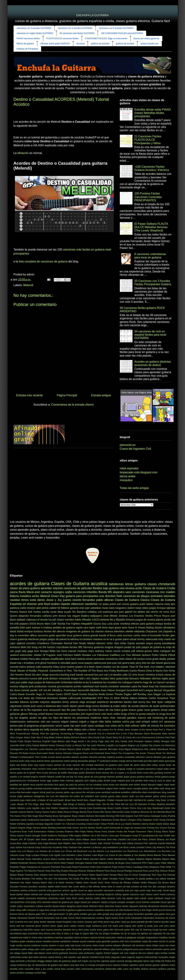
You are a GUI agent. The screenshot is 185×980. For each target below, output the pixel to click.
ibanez (49, 714)
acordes (140, 643)
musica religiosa (19, 686)
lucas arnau (109, 785)
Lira (19, 851)
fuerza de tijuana (27, 914)
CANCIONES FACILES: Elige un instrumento (106, 39)
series (36, 596)
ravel (48, 953)
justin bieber (147, 604)
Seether (63, 875)
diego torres (92, 706)
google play (108, 914)
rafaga (17, 953)
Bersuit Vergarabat (164, 690)
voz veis (139, 796)
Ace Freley (110, 671)
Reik (119, 596)
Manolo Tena (160, 855)
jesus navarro (43, 926)
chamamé (26, 769)
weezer (148, 796)
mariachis (47, 667)
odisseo (117, 945)
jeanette (141, 922)
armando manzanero (104, 890)
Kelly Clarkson (70, 847)
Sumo (135, 875)
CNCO (96, 620)
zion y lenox (89, 729)
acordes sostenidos (125, 757)
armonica (55, 675)
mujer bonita (16, 945)
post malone (146, 949)
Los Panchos (31, 749)
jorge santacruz (94, 926)
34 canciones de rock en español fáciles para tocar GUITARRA (150, 335)
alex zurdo (74, 887)
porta (136, 949)
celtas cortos (158, 765)
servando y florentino (26, 961)
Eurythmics (16, 832)
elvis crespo (51, 910)
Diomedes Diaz (64, 828)
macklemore (16, 938)
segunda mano (119, 957)
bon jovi (99, 675)
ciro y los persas (88, 769)
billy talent (153, 761)
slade (74, 961)
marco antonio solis (30, 667)
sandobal (106, 792)
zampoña (15, 800)
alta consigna (159, 887)
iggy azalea (53, 781)
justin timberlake (64, 682)
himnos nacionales (45, 918)
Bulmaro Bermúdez (96, 816)
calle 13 (127, 675)
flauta (22, 592)
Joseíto (93, 843)
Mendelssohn (121, 859)
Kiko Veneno (84, 847)
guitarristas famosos (128, 679)
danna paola (16, 773)
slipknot (21, 643)
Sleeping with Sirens (78, 875)
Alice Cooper (17, 737)
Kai (25, 847)
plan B (22, 726)
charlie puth (29, 706)
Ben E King (42, 737)
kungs (155, 930)
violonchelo (26, 655)
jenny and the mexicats (22, 926)
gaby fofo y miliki (44, 914)
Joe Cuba (132, 839)
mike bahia (105, 722)
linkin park (25, 628)
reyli (97, 686)
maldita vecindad (34, 788)
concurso (24, 679)
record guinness (60, 953)
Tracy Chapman (126, 879)
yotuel (163, 796)
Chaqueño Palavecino (101, 820)
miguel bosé (112, 788)
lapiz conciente (30, 933)
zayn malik (25, 800)
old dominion (139, 945)
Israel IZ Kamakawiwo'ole (145, 836)
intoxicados (149, 918)
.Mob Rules (45, 804)
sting (164, 792)
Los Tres (126, 655)
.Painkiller (57, 804)
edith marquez (29, 910)
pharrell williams (102, 949)
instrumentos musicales (67, 714)
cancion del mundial (83, 765)
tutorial (25, 690)
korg (152, 781)
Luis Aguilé (55, 855)
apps (90, 890)
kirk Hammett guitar (120, 930)
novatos (126, 651)
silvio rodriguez (162, 651)
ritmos (25, 600)
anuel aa (83, 890)
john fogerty (91, 781)
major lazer (169, 785)
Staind (99, 875)
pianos (160, 620)
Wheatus (152, 883)
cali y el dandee (113, 675)
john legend (87, 714)
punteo (77, 686)
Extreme (160, 737)
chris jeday (31, 902)
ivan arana (78, 922)
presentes (157, 949)
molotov (117, 722)
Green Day (58, 596)
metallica (25, 596)
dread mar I (17, 663)
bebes (27, 894)
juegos (43, 639)
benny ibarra (132, 761)
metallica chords (167, 938)
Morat (28, 675)
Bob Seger (33, 816)
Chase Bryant (120, 820)
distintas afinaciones (149, 906)
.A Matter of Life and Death (50, 800)
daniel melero (59, 906)
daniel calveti (77, 706)
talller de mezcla (150, 726)
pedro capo (69, 792)
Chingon (132, 820)
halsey (13, 918)
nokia (95, 945)
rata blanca (39, 953)
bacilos (128, 702)
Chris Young (159, 820)
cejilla (68, 592)
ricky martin (165, 639)
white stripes (74, 729)
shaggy (41, 961)
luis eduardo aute (124, 785)
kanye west (40, 930)
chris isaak (52, 769)
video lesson (122, 796)
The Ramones (61, 879)
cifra (39, 902)
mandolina (48, 938)
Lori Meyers (28, 851)
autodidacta (168, 643)
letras (129, 584)
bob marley (34, 612)
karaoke (58, 930)
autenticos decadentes (110, 702)
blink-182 (26, 647)
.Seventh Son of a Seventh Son (104, 734)
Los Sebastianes (148, 851)
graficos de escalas (125, 44)
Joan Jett (109, 741)
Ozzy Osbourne (133, 863)
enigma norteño (38, 777)
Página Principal (67, 395)
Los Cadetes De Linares (148, 745)
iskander (51, 922)
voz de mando (120, 667)
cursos (33, 679)
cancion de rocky (63, 765)
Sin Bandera (79, 612)
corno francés (142, 902)
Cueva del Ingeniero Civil (135, 449)
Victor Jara (113, 643)
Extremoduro (40, 832)
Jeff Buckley (139, 694)
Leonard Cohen (144, 847)
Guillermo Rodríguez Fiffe (61, 836)
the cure (50, 796)
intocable (66, 663)
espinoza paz (110, 612)
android (42, 890)
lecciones (49, 785)
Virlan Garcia (127, 643)
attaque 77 (94, 761)
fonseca (130, 620)
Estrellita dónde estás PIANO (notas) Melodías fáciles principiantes (153, 113)
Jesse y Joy (54, 600)
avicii (68, 659)
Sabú (36, 875)
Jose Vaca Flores (80, 843)
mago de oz (149, 682)
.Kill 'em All (45, 690)
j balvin (130, 608)
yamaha (171, 969)
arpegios (59, 592)
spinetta (105, 961)
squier (113, 961)
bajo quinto (140, 890)
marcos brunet (97, 938)
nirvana (130, 588)
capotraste (16, 706)
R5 (20, 753)
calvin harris (159, 894)
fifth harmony (86, 647)
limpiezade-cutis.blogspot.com (139, 472)
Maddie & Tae (131, 855)
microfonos (100, 788)
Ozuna (97, 624)
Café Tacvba (58, 624)
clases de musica (135, 659)
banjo (172, 890)
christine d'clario (155, 675)
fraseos (14, 914)
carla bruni (72, 898)
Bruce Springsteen (62, 816)
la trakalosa (96, 682)
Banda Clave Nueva (90, 812)
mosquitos (126, 480)
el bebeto (29, 663)
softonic (135, 726)
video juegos (149, 608)
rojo (72, 726)
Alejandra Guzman (69, 808)
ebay (19, 910)
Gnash (28, 836)
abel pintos (43, 608)
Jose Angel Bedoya (47, 843)
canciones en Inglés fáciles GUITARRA (35, 33)
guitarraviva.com (18, 781)
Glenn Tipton (168, 832)
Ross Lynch (149, 871)
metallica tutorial (51, 941)
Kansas (31, 847)
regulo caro (82, 628)
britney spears (122, 894)
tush (97, 796)
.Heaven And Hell (124, 800)
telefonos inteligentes (34, 796)
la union (167, 781)
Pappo (23, 867)
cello (137, 898)
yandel (34, 690)
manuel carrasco (166, 682)
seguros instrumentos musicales (152, 957)
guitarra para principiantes (82, 596)
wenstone (99, 969)
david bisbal (17, 631)
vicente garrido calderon (157, 965)
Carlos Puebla (168, 816)
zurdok (38, 973)
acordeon (33, 887)
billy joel (143, 761)
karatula (67, 930)
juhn (167, 926)
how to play (61, 918)
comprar (113, 902)
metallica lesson (34, 941)
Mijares (166, 859)
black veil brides (18, 765)
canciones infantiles (85, 592)
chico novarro (39, 769)
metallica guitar (18, 941)
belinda (35, 894)
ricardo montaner (109, 686)
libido (53, 651)
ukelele (129, 631)
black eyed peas (167, 761)
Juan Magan (154, 694)
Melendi (28, 285)
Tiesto (93, 879)
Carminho (15, 820)
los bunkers (86, 639)
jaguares (79, 781)
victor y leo (40, 969)
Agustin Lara (38, 808)
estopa (159, 624)
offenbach (126, 945)
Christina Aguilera (25, 824)
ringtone (133, 953)
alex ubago (42, 675)
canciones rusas (57, 898)
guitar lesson (129, 710)
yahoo (156, 796)
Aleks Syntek (168, 734)
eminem (168, 773)
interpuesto (137, 918)
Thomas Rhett (154, 753)
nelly (67, 945)
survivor (120, 961)
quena (166, 949)
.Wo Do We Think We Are (115, 804)
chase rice (170, 898)
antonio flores (43, 761)
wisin (125, 628)
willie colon (123, 969)
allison (34, 635)
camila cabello (17, 898)
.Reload (35, 734)
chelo (121, 659)
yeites (13, 973)
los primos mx (82, 785)
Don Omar (169, 671)
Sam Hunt (53, 875)
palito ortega (27, 949)
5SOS (33, 624)
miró (127, 941)
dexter (125, 906)
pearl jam (51, 792)
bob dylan (158, 702)
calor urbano (146, 894)
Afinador (87, 620)
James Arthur (54, 839)
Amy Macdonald (155, 808)
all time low (146, 887)
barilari (20, 894)
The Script (74, 879)
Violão (144, 883)
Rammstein (42, 753)
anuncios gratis (46, 635)
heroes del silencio (54, 631)
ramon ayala (62, 726)
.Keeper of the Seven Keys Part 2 (148, 730)
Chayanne (151, 631)
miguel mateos (69, 722)
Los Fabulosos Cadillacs (106, 655)
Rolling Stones (154, 628)
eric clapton (93, 679)
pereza (14, 726)
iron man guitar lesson (35, 922)
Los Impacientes (114, 851)
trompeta (101, 965)
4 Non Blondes (135, 734)
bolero (78, 894)
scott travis (105, 957)
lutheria (137, 682)
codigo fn (131, 769)
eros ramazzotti (52, 710)
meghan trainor (60, 788)
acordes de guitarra (30, 584)
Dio (120, 737)
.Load (13, 804)
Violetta (136, 883)
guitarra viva (117, 588)
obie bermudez (24, 792)
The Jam (48, 879)
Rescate (74, 871)
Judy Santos (16, 847)
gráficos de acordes (100, 44)
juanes (67, 600)
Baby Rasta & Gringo (68, 812)
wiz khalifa (135, 969)
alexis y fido (86, 887)
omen (172, 945)
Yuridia (44, 757)
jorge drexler (104, 781)
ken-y (75, 930)
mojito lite (147, 941)
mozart (162, 941)
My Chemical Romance (44, 698)
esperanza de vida (114, 910)
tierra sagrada (31, 729)
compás (121, 902)
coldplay (92, 612)
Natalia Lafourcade (70, 698)
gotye (127, 777)
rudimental (15, 957)
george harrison (107, 777)
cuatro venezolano (26, 906)
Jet (88, 741)
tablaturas (116, 584)
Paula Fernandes (81, 867)
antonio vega (78, 702)
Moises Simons (45, 863)
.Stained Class (94, 804)
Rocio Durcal (117, 871)
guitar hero (165, 914)
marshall (47, 788)
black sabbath (18, 620)
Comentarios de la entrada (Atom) (72, 405)
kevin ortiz (100, 714)
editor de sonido (130, 706)
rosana (70, 667)
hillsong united (37, 714)
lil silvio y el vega (70, 933)
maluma (159, 604)
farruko (74, 647)
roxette (172, 953)
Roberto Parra (103, 871)
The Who (85, 879)
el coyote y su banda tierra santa (132, 773)
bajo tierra (152, 890)
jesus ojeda (57, 926)
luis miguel (74, 616)
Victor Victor (104, 883)
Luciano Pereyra (40, 855)
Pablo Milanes (168, 863)
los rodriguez (126, 682)
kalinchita (28, 930)
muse (105, 608)
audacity (120, 890)
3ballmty (161, 804)
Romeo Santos (19, 612)
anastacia (15, 890)
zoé (119, 604)
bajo (106, 588)
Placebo (14, 753)
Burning (110, 816)
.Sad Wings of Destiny (74, 804)
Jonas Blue (16, 843)
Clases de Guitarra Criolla (159, 588)
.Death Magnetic (97, 800)
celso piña (145, 765)
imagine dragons (114, 647)
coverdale (155, 902)
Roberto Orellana (87, 871)
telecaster (138, 961)
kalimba (78, 682)
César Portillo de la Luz (113, 824)
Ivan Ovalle (164, 836)
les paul (70, 785)
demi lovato (42, 773)
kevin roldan (113, 714)
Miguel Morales (153, 859)
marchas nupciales (64, 938)
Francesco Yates (144, 832)
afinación (23, 153)
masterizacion (18, 722)
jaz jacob (132, 922)
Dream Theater (115, 694)
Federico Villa (72, 832)
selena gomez (144, 651)
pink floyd (44, 604)
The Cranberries (126, 753)
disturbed (90, 773)
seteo (114, 726)
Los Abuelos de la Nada (47, 851)
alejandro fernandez (30, 616)
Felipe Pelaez (87, 832)
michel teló (88, 788)
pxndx (167, 620)
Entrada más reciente (30, 395)
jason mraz (78, 663)
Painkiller (15, 867)
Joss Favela (121, 741)
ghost (43, 663)
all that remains (131, 887)
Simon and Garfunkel (93, 753)
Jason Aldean (82, 839)
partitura (15, 608)
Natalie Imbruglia (76, 863)
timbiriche (22, 965)
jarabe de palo (133, 647)
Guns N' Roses (137, 628)
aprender (46, 588)
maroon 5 (37, 628)
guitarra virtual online (163, 710)
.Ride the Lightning (49, 734)
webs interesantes (84, 969)
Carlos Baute (17, 694)
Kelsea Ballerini (40, 745)
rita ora (142, 953)
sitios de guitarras (62, 961)
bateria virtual (85, 659)
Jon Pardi (170, 839)
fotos (113, 679)
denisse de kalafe (58, 773)
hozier (43, 781)
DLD (173, 612)
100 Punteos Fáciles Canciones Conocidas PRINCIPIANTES (148, 197)
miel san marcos (50, 722)
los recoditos (110, 682)
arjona (14, 592)
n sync (61, 945)
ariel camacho (43, 592)
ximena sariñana (158, 969)
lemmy (47, 933)
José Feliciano (65, 655)
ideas (78, 918)
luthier (137, 785)
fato (64, 710)
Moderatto (23, 863)
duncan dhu (108, 773)
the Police (166, 961)
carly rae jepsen (125, 898)
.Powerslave (70, 690)
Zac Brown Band (166, 883)
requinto (58, 588)
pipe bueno (117, 949)
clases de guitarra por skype (66, 902)
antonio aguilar (70, 890)
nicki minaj (165, 788)
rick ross (124, 953)
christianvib (167, 584)
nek (150, 788)
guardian (149, 914)
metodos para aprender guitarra (103, 941)
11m (132, 804)
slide (127, 726)
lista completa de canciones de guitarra (43, 261)
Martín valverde (99, 749)
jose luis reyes (111, 926)
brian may (33, 765)
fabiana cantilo (54, 777)
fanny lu (137, 910)
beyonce (55, 894)
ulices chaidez (103, 667)
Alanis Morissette (152, 734)
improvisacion (89, 918)
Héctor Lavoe (108, 836)
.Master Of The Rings (28, 804)
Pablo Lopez (154, 863)
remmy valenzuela (147, 639)
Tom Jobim (103, 879)
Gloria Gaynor (17, 836)
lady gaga (27, 651)
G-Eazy (157, 832)
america (14, 761)
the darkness (62, 796)
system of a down (85, 667)
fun (76, 777)
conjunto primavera (146, 769)
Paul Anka (66, 867)
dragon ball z (78, 679)
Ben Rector (106, 812)
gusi (173, 914)
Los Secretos (164, 851)
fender (166, 635)
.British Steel (123, 730)
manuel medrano (78, 651)
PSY (100, 698)
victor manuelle (26, 969)
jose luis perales (134, 781)
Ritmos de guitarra (25, 44)
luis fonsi (62, 651)
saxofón (72, 957)
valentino (134, 965)
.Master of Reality (27, 671)
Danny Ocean (149, 824)
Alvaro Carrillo (114, 808)
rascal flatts (27, 953)
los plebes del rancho (146, 612)
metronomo (33, 722)
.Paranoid (43, 671)
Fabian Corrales (56, 832)
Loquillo (110, 745)
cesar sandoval (156, 898)
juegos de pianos (57, 639)
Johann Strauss (157, 839)
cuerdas (48, 906)
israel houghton (64, 922)
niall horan (76, 945)
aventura (15, 647)
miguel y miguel (88, 722)
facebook (128, 910)
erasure (90, 910)
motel (155, 941)
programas (33, 726)
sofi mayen (83, 961)
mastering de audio (164, 718)
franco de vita (106, 710)
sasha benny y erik (58, 957)
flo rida (93, 710)
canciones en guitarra (106, 765)
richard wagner (111, 953)
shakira (85, 616)
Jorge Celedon (29, 843)
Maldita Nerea (146, 855)
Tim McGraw (169, 753)
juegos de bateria (44, 682)
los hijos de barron (60, 718)
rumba (24, 957)
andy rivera (30, 761)
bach (74, 659)
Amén (167, 808)
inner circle (124, 918)
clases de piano (20, 588)
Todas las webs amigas (134, 488)
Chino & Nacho (154, 671)
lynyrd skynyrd (148, 785)
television (119, 631)
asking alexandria (79, 761)
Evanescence (149, 737)
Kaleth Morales (83, 655)
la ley (86, 682)
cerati (53, 612)
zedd (34, 800)
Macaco (71, 749)
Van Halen (26, 883)
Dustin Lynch (102, 828)
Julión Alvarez (28, 608)
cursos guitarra (130, 604)
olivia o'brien (152, 945)
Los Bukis (24, 698)
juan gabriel (126, 612)
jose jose (107, 663)
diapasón (134, 906)
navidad (15, 600)
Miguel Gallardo (136, 859)
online (155, 722)
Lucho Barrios (46, 749)
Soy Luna (107, 624)
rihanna (109, 631)
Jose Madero (64, 843)
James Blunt (68, 839)
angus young (153, 643)
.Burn (86, 800)
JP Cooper (29, 839)
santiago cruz (102, 726)
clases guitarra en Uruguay (111, 769)
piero (93, 792)
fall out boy (68, 777)
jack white (98, 922)
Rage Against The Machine (24, 871)
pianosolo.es (128, 445)
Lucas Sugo (25, 855)
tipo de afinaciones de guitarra (43, 965)
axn (132, 890)
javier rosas (121, 922)
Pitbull (172, 655)
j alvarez (88, 922)
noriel (101, 945)
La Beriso (96, 847)
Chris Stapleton (145, 820)
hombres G (53, 663)
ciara (77, 769)
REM (117, 698)
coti (100, 612)
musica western (49, 945)
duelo (98, 773)
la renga (161, 714)
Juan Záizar (128, 843)
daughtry (71, 906)
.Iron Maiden (157, 667)
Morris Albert (60, 863)
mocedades (135, 941)
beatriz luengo (119, 761)
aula (127, 890)
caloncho (134, 894)
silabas (49, 961)
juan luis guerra (121, 663)
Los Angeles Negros (125, 745)
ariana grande (90, 635)
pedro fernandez (74, 949)
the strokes (16, 729)
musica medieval (32, 945)
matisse (48, 628)
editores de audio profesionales (157, 706)
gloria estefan (80, 914)
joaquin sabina (93, 663)
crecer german (168, 902)
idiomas (156, 679)
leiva (41, 933)
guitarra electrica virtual (149, 777)
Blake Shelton (56, 737)
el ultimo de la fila (20, 710)
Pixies (172, 749)
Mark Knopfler (83, 749)
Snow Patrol (111, 753)
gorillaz (120, 777)
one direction (108, 596)
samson (43, 957)
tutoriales (169, 596)
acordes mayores (40, 702)
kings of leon (128, 714)
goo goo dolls (95, 914)
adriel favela (61, 887)
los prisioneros (81, 718)
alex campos (43, 659)
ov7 (161, 722)
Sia (34, 675)
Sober (92, 875)
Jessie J (82, 741)
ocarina (109, 945)
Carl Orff (138, 816)
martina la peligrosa (126, 938)
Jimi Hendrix (17, 675)
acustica (43, 887)
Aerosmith (83, 690)
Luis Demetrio (68, 855)
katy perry (136, 663)
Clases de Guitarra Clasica (132, 600)
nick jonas (87, 945)
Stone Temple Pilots (113, 875)
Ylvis (37, 757)
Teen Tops (157, 875)
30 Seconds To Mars (145, 804)
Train (172, 698)
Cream (97, 824)
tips (61, 965)
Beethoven (123, 671)
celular (143, 898)
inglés (165, 679)
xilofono (145, 969)
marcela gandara (127, 718)
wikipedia (139, 631)
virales (50, 969)
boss (84, 894)
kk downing (146, 930)
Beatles (97, 588)
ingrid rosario (111, 918)
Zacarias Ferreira (19, 887)
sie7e (121, 726)
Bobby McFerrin (72, 737)
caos (120, 765)
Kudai (68, 745)
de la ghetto (30, 773)
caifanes (47, 616)
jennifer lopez (168, 922)
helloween (146, 679)
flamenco (83, 710)
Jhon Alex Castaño (117, 839)
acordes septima (107, 757)
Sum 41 (128, 875)
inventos (19, 922)
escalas (105, 679)
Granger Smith (40, 836)
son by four (95, 961)
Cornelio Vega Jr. (35, 694)
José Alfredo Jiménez (116, 616)
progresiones (47, 726)
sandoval (116, 792)
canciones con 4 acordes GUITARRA (75, 28)
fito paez (72, 710)
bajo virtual (163, 890)
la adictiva (73, 639)
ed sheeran (30, 604)
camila (46, 612)
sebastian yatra (128, 686)
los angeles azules (26, 718)
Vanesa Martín (40, 883)
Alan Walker (52, 808)
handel (31, 918)
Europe (171, 828)
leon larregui (41, 651)
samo (91, 726)
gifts (71, 914)
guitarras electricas (28, 639)
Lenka (132, 847)
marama (98, 639)
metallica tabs (75, 788)
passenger (60, 949)
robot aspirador (129, 468)
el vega (40, 910)
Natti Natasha (100, 863)
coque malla (163, 769)
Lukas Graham (84, 855)
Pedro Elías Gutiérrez (101, 867)
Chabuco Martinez (66, 820)
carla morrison (125, 635)
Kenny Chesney (57, 745)
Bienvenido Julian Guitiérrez (126, 812)
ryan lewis (34, 957)
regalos (99, 953)
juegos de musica (145, 620)
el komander (155, 635)
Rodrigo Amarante (133, 871)
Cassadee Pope (48, 820)
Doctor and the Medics (84, 828)
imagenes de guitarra (78, 631)
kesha (93, 930)
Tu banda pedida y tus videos (151, 879)
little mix (94, 933)
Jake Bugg (71, 741)
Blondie (161, 812)
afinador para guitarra (164, 757)
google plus (121, 914)
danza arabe (128, 476)
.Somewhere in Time (60, 671)
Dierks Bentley (48, 828)
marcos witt (144, 718)
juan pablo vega (25, 682)
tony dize (75, 965)
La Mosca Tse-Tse (81, 745)
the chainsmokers (165, 686)
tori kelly (45, 729)
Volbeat (14, 757)
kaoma (50, 930)
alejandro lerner (60, 702)
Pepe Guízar (118, 867)
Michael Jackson (141, 655)
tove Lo (84, 965)
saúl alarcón (83, 957)
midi (122, 941)
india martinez (67, 781)
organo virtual (39, 792)
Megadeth (87, 624)
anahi (21, 761)
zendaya (29, 973)
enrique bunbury (34, 631)
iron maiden (168, 592)
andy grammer (54, 890)
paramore (170, 722)
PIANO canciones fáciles (28, 39)
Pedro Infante (160, 655)
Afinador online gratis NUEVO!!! (55, 44)
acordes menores (89, 757)
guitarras (99, 647)
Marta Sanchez (91, 859)
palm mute (40, 949)
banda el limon (107, 635)
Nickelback (163, 749)
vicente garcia (107, 796)
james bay (109, 922)
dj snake (115, 706)
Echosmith (115, 828)
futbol (117, 710)
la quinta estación (146, 714)
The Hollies (37, 879)
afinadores (169, 628)
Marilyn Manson (96, 643)
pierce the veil (83, 792)
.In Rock (171, 800)
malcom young (17, 788)
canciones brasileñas (36, 898)
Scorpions (163, 698)
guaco (133, 777)
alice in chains (115, 887)
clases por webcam (90, 902)
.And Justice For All (106, 730)
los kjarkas (143, 933)
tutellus (125, 965)
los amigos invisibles (109, 933)
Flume (98, 832)
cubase (39, 906)
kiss (144, 663)
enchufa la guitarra (67, 910)
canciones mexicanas (146, 592)
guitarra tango (168, 777)
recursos (80, 44)
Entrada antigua (101, 395)
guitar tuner (144, 710)
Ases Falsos (108, 690)
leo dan (151, 663)
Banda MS (105, 592)
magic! (160, 785)
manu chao (109, 718)
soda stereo (37, 600)
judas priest (109, 604)
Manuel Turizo (24, 859)
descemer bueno (113, 906)
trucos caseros (113, 965)
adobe (51, 887)
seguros (131, 957)
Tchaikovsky (145, 875)
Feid (167, 737)
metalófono (65, 941)
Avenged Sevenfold (127, 690)
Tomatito (113, 879)
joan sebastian (93, 608)
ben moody (45, 894)
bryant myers (46, 765)
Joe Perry (143, 839)
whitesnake (111, 969)
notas (138, 608)
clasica (104, 902)
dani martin (63, 706)
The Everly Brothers (20, 879)
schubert (94, 957)
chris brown (138, 675)
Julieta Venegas (161, 741)
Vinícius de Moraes (121, 883)
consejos (130, 902)
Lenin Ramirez (98, 745)
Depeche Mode (96, 694)
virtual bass (60, 969)
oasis (112, 608)
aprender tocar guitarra (69, 635)
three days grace (111, 628)
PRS (144, 863)
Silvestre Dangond (72, 753)
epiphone (81, 910)
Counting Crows (84, 824)
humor (71, 918)
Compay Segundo (44, 824)
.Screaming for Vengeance (73, 734)
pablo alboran (105, 600)
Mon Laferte (150, 749)
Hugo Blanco (58, 741)
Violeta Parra (27, 659)
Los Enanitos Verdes (141, 616)
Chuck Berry (112, 737)
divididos (105, 706)
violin (132, 796)
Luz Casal (110, 855)
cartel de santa (131, 765)
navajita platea (141, 788)
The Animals (169, 875)
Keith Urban (26, 745)
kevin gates (103, 930)
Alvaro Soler (30, 737)
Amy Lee (141, 808)
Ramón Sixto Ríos (47, 871)
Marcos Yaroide (74, 859)
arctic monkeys (122, 624)
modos (122, 788)
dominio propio (168, 906)
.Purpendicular (23, 734)
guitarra (35, 588)
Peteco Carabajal (134, 867)
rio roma (164, 612)
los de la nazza (129, 933)
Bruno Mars (44, 624)
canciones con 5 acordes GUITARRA (116, 28)
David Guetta (79, 694)
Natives (89, 863)
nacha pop (128, 722)
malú (40, 938)
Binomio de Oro (149, 812)
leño (53, 933)
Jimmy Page (97, 741)
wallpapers (96, 616)
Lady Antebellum (110, 847)
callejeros (170, 702)
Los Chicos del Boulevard (74, 851)
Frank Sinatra (25, 741)
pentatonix (88, 949)
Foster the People (126, 832)
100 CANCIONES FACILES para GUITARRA (122, 33)
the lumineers (167, 726)
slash (145, 792)
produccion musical (45, 686)
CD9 (117, 816)
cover (172, 769)
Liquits (13, 851)
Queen (14, 616)
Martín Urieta (106, 859)
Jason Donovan (98, 839)
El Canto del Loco (132, 737)
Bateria (14, 596)
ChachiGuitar (82, 820)
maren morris (113, 651)
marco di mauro (82, 938)
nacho (130, 788)
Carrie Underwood (30, 820)
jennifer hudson (153, 922)
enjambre (37, 710)
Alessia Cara (86, 808)
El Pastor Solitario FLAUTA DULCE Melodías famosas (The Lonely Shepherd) (151, 227)
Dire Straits (80, 643)
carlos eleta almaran (105, 898)
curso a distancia (46, 706)
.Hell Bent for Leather (144, 800)
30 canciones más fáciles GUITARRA (77, 33)
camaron (171, 894)
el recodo (43, 620)
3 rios (124, 734)
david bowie (82, 906)
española (99, 910)
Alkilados (95, 690)
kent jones (84, 930)
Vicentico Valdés (74, 883)
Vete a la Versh (56, 883)
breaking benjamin (105, 894)
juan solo (158, 926)
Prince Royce (162, 616)
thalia (158, 961)
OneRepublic (89, 698)
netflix (156, 788)
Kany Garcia (41, 847)
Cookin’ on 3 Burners (65, 824)
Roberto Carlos (147, 698)
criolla (13, 906)
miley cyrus (59, 667)
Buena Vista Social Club (93, 737)
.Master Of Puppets (44, 655)
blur (148, 702)
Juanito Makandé (166, 843)
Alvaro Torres (129, 808)
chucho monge (66, 769)
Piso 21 (108, 698)
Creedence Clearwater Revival (55, 643)
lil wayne (85, 933)
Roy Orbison (162, 871)
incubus (100, 918)
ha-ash (52, 620)
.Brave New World (73, 800)
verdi (141, 965)
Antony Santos (42, 812)
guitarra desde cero (150, 44)
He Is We (96, 836)
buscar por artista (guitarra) (146, 39)
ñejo (44, 973)
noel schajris (143, 722)
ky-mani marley (167, 930)
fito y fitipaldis (117, 620)
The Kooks (141, 753)
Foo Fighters (73, 624)
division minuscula (60, 679)
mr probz (171, 941)
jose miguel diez (128, 926)
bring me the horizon (44, 647)
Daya (173, 824)
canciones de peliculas (78, 588)
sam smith (81, 726)
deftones (93, 906)
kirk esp (135, 930)
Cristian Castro (54, 694)
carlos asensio (86, 898)
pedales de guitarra (64, 628)
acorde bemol (55, 757)
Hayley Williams (82, 836)
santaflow (125, 792)
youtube (171, 796)
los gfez (43, 718)
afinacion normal (144, 757)
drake (13, 910)
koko (146, 781)
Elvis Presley (148, 828)
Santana (15, 659)
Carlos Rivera (137, 671)
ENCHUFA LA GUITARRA (92, 15)
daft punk (43, 679)
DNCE (67, 694)
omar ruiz (164, 945)
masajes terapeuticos (147, 938)
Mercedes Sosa (116, 749)
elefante (105, 620)
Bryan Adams (79, 816)
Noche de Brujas (116, 863)
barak (13, 894)
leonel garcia (163, 663)
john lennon (60, 616)
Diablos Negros (18, 828)
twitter (63, 729)
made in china (30, 938)
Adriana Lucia (24, 808)
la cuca (158, 781)
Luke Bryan (98, 855)
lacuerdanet (16, 933)
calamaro (31, 620)
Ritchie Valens (129, 698)
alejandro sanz (122, 592)
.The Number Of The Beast (88, 671)
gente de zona (91, 777)
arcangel (91, 702)
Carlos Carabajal (152, 816)
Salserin (44, 875)
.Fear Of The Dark (139, 667)
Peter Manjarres (151, 867)
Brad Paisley (46, 816)
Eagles (128, 694)
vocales (71, 969)
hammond (22, 918)
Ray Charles (63, 871)
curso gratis (152, 659)
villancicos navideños (84, 604)
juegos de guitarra (152, 647)
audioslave (105, 761)
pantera (50, 949)
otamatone (15, 949)
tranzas (54, 729)
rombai (164, 953)
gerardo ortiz (77, 608)
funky (81, 777)
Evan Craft (27, 832)
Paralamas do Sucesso (38, 867)
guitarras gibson (19, 714)
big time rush (67, 894)
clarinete (46, 902)
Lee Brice (124, 847)
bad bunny (139, 702)
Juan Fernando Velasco (140, 741)
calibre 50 (55, 608)
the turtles (75, 796)
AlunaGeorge (100, 808)
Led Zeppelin (165, 631)
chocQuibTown (17, 902)
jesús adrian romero (74, 926)
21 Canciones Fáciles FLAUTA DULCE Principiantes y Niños (148, 140)
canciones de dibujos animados (143, 596)
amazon (171, 887)
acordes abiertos (71, 757)
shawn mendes (65, 620)
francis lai (170, 910)
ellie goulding (156, 773)
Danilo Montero (133, 824)
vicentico (31, 643)
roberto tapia (153, 953)
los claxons (97, 631)
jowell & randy (145, 926)
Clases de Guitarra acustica (79, 584)
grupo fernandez (136, 914)
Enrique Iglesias (166, 608)
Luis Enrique (60, 749)
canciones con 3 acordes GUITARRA (34, 28)
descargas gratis (76, 773)
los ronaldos (96, 785)
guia (156, 914)
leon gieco (60, 785)
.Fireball (110, 800)
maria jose (110, 938)
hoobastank (33, 781)
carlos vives (140, 635)
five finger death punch (153, 910)
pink (31, 686)
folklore (65, 608)
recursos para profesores (82, 953)
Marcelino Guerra (41, 859)
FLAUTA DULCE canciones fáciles (62, 39)
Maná (30, 592)
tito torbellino (87, 796)
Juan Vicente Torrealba (109, 843)
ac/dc (139, 588)
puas (98, 792)
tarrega (129, 961)
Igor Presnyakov (123, 836)
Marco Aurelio (58, 859)
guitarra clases (146, 584)
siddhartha (136, 792)
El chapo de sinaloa (131, 828)
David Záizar (163, 824)
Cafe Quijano (127, 816)
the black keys (146, 686)
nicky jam (170, 604)
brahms (91, 894)
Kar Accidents (55, 847)
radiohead (88, 686)
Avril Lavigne (146, 690)
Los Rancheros (131, 851)
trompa (92, 965)
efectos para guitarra (143, 624)
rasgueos (121, 608)
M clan (119, 855)
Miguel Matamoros (134, 749)
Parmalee (56, 867)
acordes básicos (19, 702)
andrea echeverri (29, 890)
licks (59, 933)
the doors (15, 690)
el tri (37, 663)
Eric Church (161, 828)
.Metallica (57, 690)
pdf (133, 651)
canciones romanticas (106, 659)
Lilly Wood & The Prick (164, 847)
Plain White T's (168, 867)
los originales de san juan (162, 933)
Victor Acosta (90, 883)
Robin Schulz (56, 753)
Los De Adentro (96, 851)
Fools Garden (108, 832)
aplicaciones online (60, 761)
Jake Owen (41, 839)
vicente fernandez (84, 600)
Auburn (53, 812)
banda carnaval (85, 675)
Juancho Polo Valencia (146, 843)
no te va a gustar (113, 639)
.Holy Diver (161, 800)
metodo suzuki (79, 941)
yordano (21, 973)
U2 (100, 604)
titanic (66, 965)
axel (173, 616)
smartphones (154, 792)
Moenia (33, 863)
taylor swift (95, 628)
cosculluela (62, 647)
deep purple (64, 612)
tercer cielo (149, 961)
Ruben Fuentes (25, 875)
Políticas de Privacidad (27, 49)
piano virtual (129, 639)
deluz (101, 906)
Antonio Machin (26, 812)
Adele (78, 620)
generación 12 (61, 914)
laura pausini (37, 785)
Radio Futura (29, 753)
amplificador (57, 659)
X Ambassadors (26, 757)
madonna (96, 718)
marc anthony (96, 651)
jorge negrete (118, 781)
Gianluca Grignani (41, 741)
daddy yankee (167, 659)
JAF (21, 839)
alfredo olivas (100, 887)
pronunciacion (65, 686)
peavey (60, 792)
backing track (68, 675)
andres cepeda (61, 604)
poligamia (128, 949)
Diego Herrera (33, 828)
